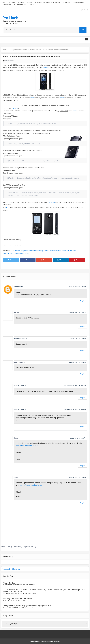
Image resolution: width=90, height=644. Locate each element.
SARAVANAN (19, 286)
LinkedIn (21, 2)
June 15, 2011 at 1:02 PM (77, 313)
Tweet (11, 260)
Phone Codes (9, 583)
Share (28, 260)
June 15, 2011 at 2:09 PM (77, 338)
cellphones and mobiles (29, 251)
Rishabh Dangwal (21, 338)
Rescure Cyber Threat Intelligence (48, 2)
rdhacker (53, 251)
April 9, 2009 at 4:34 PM (78, 286)
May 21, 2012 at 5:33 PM (78, 438)
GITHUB (30, 2)
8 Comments (10, 61)
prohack (59, 251)
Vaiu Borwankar (20, 385)
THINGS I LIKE (6, 5)
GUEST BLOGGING (78, 2)
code (74, 111)
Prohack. (44, 641)
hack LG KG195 (67, 251)
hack (8, 207)
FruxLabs (12, 2)
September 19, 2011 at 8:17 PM (75, 409)
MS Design (57, 641)
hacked (15, 108)
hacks (62, 98)
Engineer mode (14, 253)
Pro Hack (10, 18)
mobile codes (24, 253)
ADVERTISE (66, 2)
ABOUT (4, 2)
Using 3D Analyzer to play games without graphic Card (27, 606)
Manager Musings (20, 5)
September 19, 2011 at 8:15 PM (75, 385)
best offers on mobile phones (27, 446)
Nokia (32, 98)
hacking (41, 251)
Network (52, 202)
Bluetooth (46, 68)
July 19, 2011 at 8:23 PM (78, 362)
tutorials (46, 251)
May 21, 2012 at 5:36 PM (78, 477)
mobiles (18, 251)
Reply (82, 301)
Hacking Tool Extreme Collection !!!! (19, 599)
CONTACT (32, 5)
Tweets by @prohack (12, 569)
